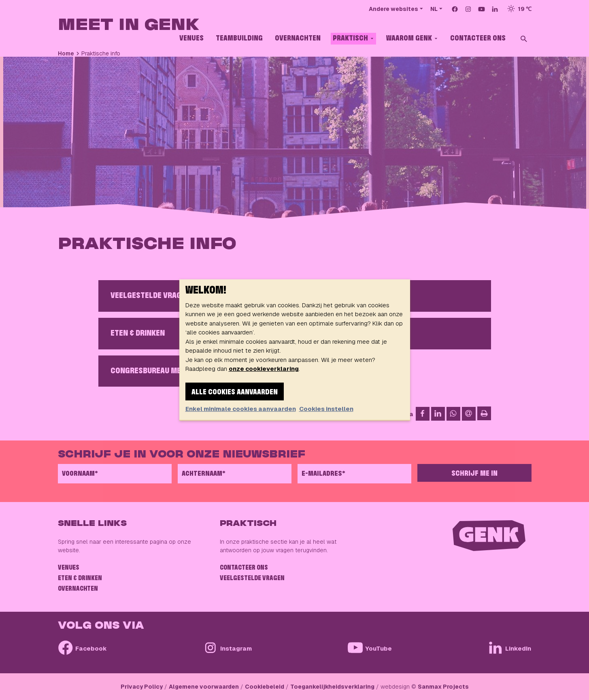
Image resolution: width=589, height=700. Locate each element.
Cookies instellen (326, 409)
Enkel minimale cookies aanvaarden (241, 409)
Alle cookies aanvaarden (235, 392)
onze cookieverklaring (264, 369)
